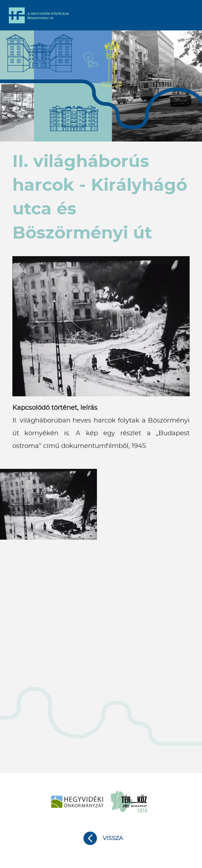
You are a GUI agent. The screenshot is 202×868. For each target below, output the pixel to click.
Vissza (113, 838)
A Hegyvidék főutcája (39, 15)
